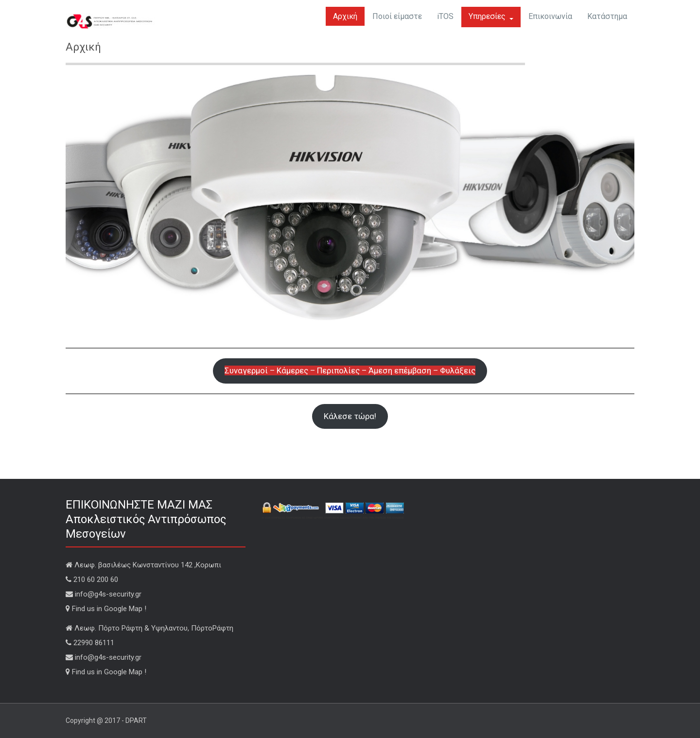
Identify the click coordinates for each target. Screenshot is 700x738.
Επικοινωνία (550, 16)
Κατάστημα (607, 16)
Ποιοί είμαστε (397, 16)
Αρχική (345, 16)
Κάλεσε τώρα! (350, 416)
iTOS (445, 16)
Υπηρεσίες (491, 16)
